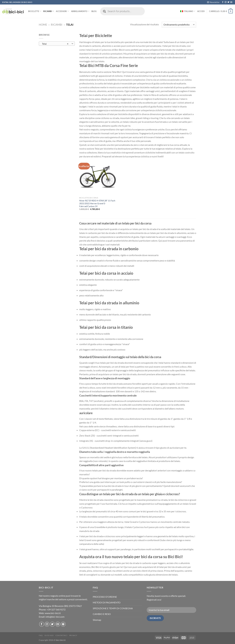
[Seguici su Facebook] (223, 2)
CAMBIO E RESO (102, 614)
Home (43, 25)
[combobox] (57, 44)
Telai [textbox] (55, 44)
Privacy (73, 635)
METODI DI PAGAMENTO (107, 602)
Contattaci (61, 635)
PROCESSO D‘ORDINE (105, 597)
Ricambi (49, 11)
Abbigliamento (80, 11)
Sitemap (97, 620)
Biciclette (35, 11)
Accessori (62, 11)
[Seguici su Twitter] (228, 2)
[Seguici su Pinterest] (63, 624)
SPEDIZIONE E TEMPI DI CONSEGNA (113, 608)
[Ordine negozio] (179, 25)
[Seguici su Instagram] (226, 2)
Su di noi (49, 635)
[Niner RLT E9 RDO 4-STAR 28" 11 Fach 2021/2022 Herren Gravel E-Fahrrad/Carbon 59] (98, 177)
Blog (94, 11)
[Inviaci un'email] (231, 2)
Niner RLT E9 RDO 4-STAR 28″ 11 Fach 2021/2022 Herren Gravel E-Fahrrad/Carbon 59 (97, 203)
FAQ (41, 635)
